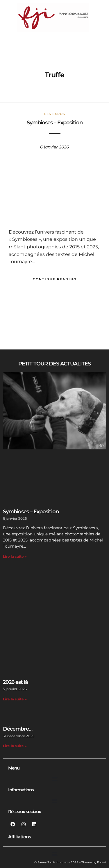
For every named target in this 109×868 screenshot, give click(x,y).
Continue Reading (55, 279)
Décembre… (18, 729)
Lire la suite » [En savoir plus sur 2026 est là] (15, 699)
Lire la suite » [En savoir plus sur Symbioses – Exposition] (15, 556)
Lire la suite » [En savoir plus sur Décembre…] (15, 746)
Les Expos (55, 114)
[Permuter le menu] (55, 779)
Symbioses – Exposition (55, 123)
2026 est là (15, 682)
